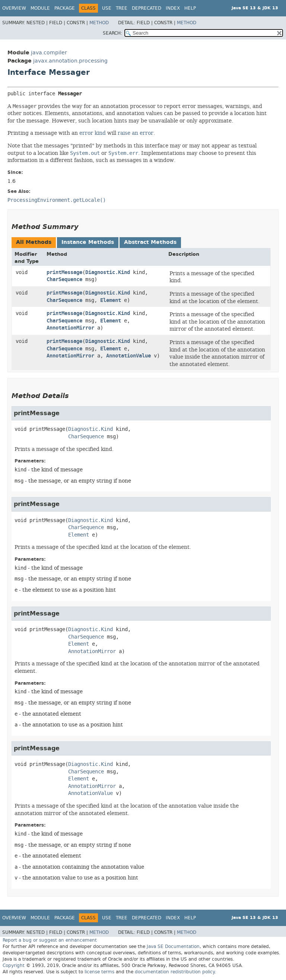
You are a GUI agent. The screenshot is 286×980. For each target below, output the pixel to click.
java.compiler (49, 53)
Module (40, 8)
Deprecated (147, 8)
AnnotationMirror (70, 328)
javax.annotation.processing (70, 61)
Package (65, 8)
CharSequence (64, 279)
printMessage (64, 272)
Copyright (14, 965)
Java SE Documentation (173, 946)
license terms (99, 972)
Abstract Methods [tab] (150, 242)
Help (190, 8)
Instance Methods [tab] (88, 242)
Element (111, 300)
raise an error (136, 133)
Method (99, 23)
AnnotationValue (128, 356)
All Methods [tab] (34, 242)
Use (107, 8)
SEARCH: (112, 33)
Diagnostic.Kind (108, 272)
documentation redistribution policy (175, 972)
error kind (93, 133)
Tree (122, 8)
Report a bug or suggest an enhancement (50, 940)
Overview (14, 8)
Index (173, 8)
